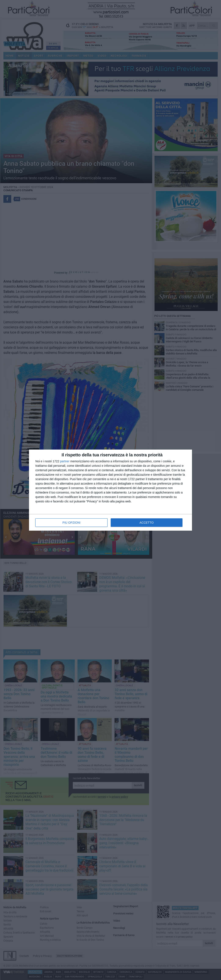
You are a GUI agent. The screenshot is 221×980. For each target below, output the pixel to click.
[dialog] (110, 490)
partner (65, 461)
